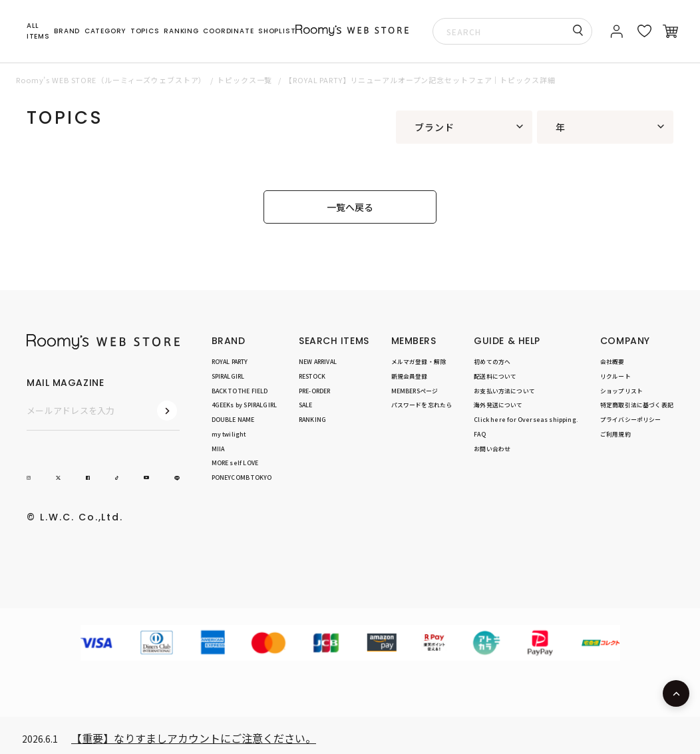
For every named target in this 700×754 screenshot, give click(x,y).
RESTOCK (312, 376)
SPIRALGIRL (228, 376)
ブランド (435, 127)
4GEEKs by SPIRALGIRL (245, 405)
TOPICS (145, 31)
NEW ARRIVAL (318, 362)
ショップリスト (621, 391)
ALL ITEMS (38, 31)
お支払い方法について (504, 391)
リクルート (615, 376)
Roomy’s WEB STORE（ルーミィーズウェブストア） (111, 80)
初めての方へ (492, 362)
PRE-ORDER (315, 391)
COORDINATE (228, 31)
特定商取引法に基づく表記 (637, 405)
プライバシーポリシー (631, 420)
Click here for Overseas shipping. (526, 420)
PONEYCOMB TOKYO (242, 477)
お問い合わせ (492, 449)
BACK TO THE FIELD (240, 391)
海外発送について (498, 405)
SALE (306, 405)
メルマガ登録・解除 (419, 362)
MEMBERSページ (415, 391)
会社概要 (612, 362)
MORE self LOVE (235, 463)
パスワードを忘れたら (422, 405)
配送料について (495, 376)
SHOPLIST (277, 31)
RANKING (181, 31)
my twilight (229, 434)
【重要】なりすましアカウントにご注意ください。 (194, 738)
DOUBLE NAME (233, 420)
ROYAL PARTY (230, 362)
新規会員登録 (410, 376)
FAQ (480, 434)
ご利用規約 (615, 434)
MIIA (218, 449)
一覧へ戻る (350, 207)
